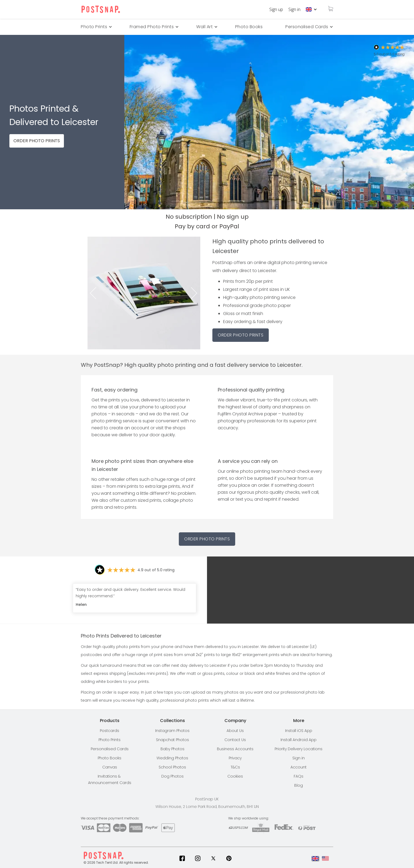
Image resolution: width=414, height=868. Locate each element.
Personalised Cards (307, 27)
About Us (235, 731)
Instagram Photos (172, 731)
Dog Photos (172, 776)
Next (196, 293)
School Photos (172, 767)
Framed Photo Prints (152, 27)
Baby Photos (172, 749)
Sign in (294, 9)
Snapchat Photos (172, 740)
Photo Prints (110, 740)
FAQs (299, 776)
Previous (92, 293)
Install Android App (299, 740)
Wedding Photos (172, 758)
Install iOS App (299, 731)
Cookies (235, 776)
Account (299, 767)
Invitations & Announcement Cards (110, 779)
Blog (299, 785)
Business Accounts (235, 749)
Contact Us (235, 740)
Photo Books (249, 27)
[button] (311, 9)
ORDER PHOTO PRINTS (37, 141)
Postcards (110, 731)
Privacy (235, 758)
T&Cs (235, 767)
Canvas (110, 767)
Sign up (276, 9)
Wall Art (204, 27)
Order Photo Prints (207, 539)
